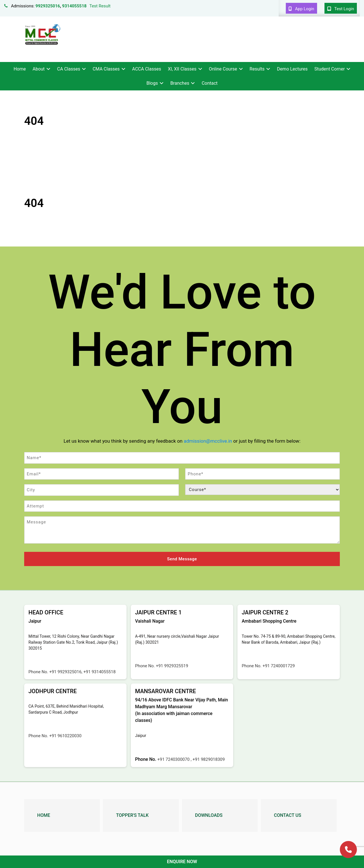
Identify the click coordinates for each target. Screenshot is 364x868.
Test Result (100, 6)
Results (257, 69)
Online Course (223, 69)
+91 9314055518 (99, 672)
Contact (210, 83)
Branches (180, 83)
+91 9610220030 (65, 736)
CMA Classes (106, 69)
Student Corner (330, 69)
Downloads (209, 815)
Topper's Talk (132, 815)
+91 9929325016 (65, 672)
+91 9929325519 (172, 666)
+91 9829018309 (209, 759)
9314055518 (74, 6)
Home (20, 69)
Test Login (341, 9)
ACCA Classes (147, 69)
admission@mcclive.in (208, 441)
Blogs (152, 83)
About (39, 69)
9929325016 (48, 6)
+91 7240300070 (174, 759)
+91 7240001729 (279, 666)
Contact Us (288, 815)
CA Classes (69, 69)
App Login (301, 9)
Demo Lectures (292, 69)
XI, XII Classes (182, 69)
